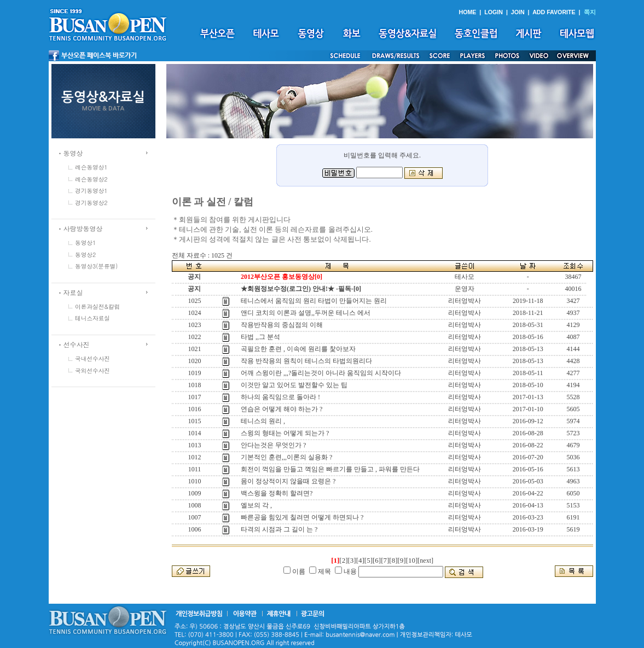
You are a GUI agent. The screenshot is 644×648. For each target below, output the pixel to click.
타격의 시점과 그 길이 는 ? (279, 529)
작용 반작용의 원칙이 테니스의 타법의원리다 (306, 361)
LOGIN (494, 12)
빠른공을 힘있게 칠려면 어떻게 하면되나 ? (302, 517)
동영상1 (85, 243)
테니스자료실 (92, 318)
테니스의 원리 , (263, 421)
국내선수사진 (92, 358)
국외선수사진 (92, 370)
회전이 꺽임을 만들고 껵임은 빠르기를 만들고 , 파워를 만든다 (330, 469)
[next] (425, 561)
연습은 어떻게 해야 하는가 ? (282, 409)
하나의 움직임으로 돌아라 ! (280, 397)
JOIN (518, 12)
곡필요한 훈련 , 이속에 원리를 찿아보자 (298, 349)
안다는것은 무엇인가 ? (273, 445)
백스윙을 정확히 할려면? (277, 493)
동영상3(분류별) (96, 266)
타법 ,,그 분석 (260, 337)
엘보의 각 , (256, 505)
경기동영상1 (91, 191)
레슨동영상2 (91, 179)
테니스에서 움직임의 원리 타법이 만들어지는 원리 (314, 301)
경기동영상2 (91, 203)
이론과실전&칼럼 (97, 307)
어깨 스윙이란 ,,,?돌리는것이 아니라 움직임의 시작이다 (321, 373)
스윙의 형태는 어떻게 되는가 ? (285, 433)
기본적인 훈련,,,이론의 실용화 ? (286, 457)
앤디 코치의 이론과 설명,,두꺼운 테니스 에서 (306, 313)
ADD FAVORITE (554, 12)
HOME (467, 12)
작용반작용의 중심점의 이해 (282, 325)
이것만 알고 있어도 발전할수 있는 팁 (294, 385)
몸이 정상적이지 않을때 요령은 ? (288, 481)
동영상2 (85, 255)
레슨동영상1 (91, 167)
